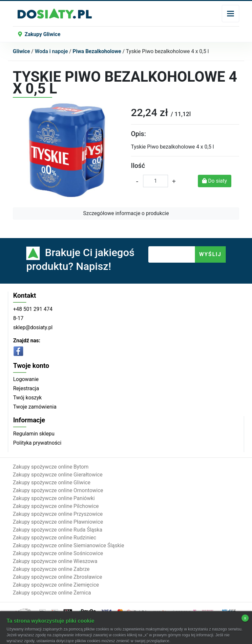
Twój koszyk (27, 398)
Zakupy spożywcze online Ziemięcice (56, 585)
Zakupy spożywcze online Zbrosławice (57, 577)
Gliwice (21, 51)
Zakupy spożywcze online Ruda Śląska (58, 530)
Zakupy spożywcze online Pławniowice (58, 522)
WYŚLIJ (210, 254)
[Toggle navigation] (231, 14)
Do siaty (214, 181)
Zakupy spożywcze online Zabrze (51, 569)
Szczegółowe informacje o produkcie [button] (126, 213)
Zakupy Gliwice (39, 34)
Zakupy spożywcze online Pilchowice (56, 506)
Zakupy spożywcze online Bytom (51, 467)
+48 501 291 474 (33, 309)
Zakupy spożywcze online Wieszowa (55, 561)
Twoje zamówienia (35, 407)
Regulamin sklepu (34, 434)
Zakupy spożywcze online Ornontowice (58, 490)
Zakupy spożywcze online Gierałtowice (58, 475)
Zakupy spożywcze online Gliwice (52, 483)
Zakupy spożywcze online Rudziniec (54, 538)
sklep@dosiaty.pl (33, 327)
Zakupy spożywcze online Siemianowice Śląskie (68, 545)
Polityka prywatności (37, 443)
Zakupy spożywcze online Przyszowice (58, 514)
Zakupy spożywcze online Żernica (52, 593)
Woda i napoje (51, 51)
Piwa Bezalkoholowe (97, 51)
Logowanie (26, 379)
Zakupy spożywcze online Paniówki (54, 498)
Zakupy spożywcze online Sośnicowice (58, 553)
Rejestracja (26, 388)
